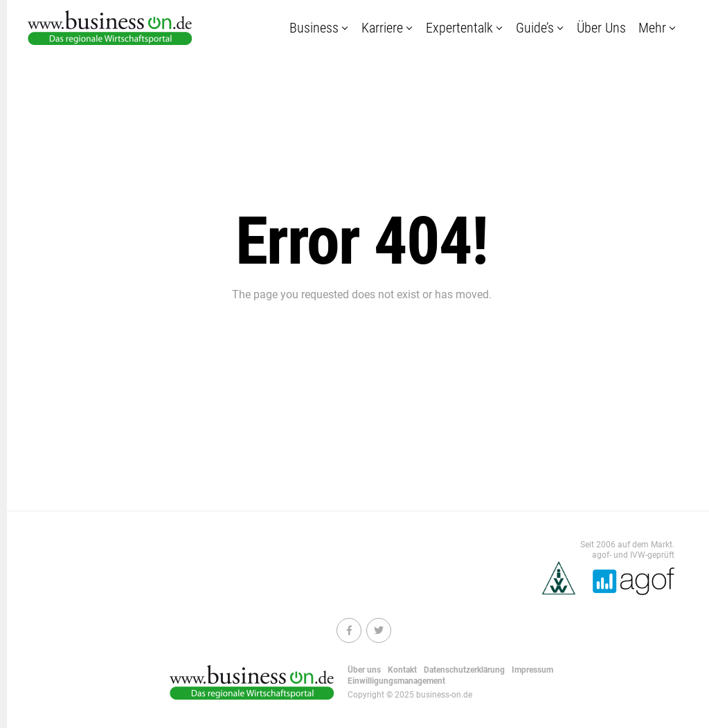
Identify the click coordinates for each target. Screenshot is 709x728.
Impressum (532, 670)
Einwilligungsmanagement (396, 681)
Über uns (601, 28)
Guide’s (535, 28)
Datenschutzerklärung (464, 670)
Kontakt (402, 670)
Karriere (382, 28)
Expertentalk (459, 28)
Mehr (652, 28)
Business (314, 28)
